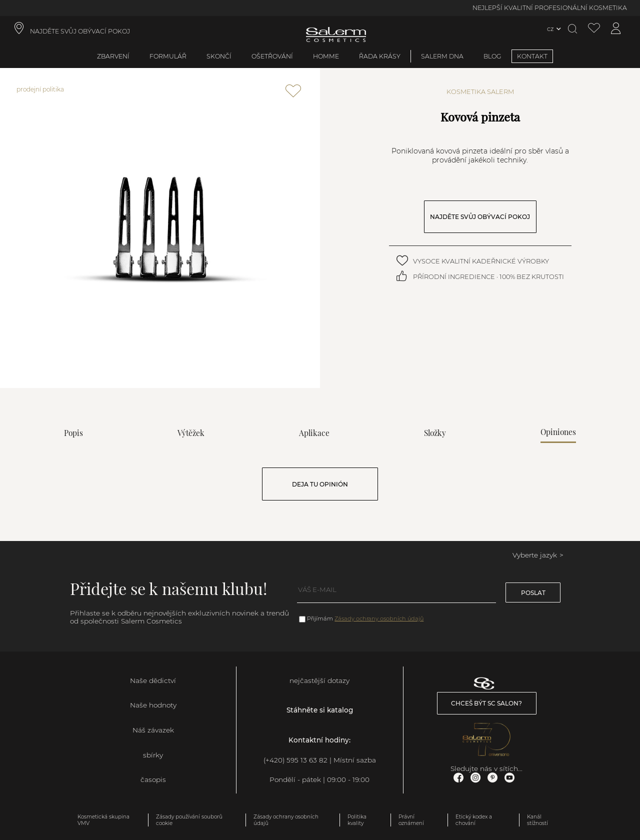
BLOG (492, 56)
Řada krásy (380, 56)
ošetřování (272, 56)
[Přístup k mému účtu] (616, 29)
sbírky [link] (153, 755)
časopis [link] (153, 779)
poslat (533, 593)
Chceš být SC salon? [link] (486, 703)
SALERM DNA (442, 56)
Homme (326, 56)
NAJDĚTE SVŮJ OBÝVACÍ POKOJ (480, 217)
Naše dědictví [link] (153, 680)
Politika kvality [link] (357, 820)
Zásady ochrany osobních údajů (379, 618)
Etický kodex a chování (474, 820)
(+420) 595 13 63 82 (295, 760)
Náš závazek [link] (153, 730)
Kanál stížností (537, 820)
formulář (168, 56)
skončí (219, 56)
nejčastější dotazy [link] (319, 680)
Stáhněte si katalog (320, 710)
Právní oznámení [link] (411, 820)
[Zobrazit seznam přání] (594, 29)
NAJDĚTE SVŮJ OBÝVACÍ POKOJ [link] (80, 31)
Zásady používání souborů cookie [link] (189, 820)
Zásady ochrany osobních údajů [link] (286, 820)
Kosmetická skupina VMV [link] (103, 820)
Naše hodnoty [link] (153, 705)
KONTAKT (532, 56)
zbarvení (113, 56)
